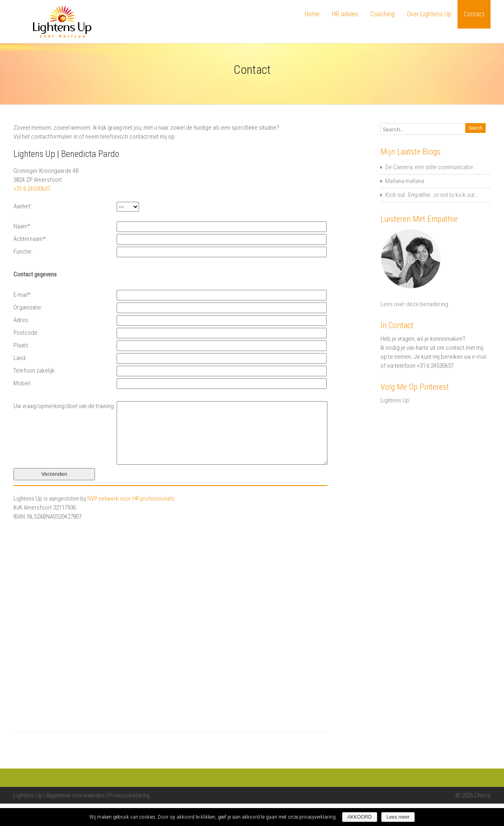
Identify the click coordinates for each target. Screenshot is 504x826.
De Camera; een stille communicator (429, 167)
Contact (474, 14)
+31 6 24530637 (32, 189)
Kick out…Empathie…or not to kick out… (432, 195)
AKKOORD (360, 817)
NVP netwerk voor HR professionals (131, 521)
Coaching (382, 14)
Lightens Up (395, 400)
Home (312, 14)
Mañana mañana (405, 181)
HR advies (345, 14)
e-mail (479, 357)
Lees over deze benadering (414, 304)
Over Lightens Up (429, 14)
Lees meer (398, 817)
